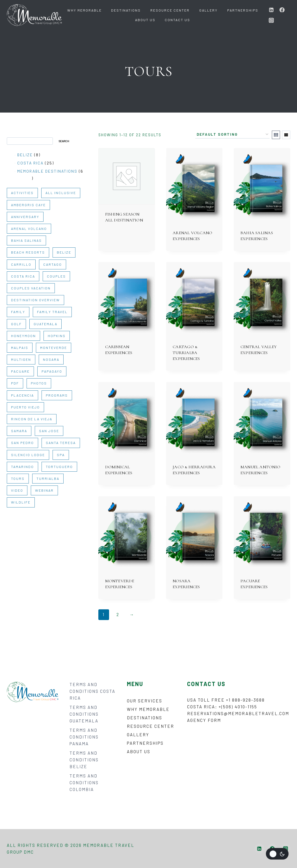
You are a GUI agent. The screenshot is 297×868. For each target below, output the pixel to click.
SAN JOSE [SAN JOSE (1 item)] (49, 431)
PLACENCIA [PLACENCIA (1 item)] (22, 395)
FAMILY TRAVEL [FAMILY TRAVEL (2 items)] (52, 312)
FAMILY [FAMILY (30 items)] (18, 312)
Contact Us (177, 20)
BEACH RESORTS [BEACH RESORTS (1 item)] (28, 252)
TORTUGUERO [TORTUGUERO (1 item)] (59, 467)
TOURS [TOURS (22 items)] (18, 478)
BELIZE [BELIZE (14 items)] (64, 252)
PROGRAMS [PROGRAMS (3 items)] (57, 395)
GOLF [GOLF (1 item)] (16, 324)
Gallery (208, 10)
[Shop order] (232, 135)
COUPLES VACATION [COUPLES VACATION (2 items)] (31, 288)
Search (14, 135)
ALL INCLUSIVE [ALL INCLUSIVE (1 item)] (61, 193)
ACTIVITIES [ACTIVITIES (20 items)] (22, 193)
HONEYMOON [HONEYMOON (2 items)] (23, 336)
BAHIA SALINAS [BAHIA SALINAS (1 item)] (26, 240)
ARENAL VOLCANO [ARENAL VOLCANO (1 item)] (29, 228)
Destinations (126, 10)
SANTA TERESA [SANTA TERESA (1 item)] (61, 443)
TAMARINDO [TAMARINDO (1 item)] (22, 467)
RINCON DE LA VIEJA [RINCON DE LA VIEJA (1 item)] (32, 419)
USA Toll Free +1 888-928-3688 (226, 700)
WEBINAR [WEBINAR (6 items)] (44, 490)
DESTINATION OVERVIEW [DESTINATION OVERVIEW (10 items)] (35, 300)
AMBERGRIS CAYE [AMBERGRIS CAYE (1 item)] (28, 205)
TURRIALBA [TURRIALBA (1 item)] (48, 478)
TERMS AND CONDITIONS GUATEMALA (84, 714)
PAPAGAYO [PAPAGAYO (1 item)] (52, 371)
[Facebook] (282, 10)
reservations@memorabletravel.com (238, 713)
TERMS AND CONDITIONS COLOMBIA (84, 783)
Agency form (204, 720)
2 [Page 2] (118, 614)
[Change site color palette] (277, 854)
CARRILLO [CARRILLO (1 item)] (21, 264)
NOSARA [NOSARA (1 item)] (51, 359)
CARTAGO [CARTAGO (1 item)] (53, 264)
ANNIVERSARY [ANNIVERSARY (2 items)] (25, 217)
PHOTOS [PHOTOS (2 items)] (39, 383)
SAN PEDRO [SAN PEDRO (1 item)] (22, 443)
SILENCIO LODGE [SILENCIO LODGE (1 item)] (28, 455)
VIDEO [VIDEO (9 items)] (17, 490)
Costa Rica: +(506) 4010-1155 (222, 707)
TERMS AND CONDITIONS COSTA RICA (92, 691)
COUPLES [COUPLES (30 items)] (56, 276)
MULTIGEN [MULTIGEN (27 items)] (21, 359)
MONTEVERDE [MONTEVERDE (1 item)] (54, 348)
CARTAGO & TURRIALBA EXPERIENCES (186, 353)
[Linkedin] (271, 10)
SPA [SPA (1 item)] (61, 455)
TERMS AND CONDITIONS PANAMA (84, 737)
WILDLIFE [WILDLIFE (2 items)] (21, 502)
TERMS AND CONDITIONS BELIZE (84, 760)
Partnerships (243, 10)
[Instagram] (271, 20)
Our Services (145, 701)
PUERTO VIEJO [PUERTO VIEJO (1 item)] (25, 407)
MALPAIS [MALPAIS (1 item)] (20, 348)
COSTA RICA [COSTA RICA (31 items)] (23, 276)
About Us (145, 20)
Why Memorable (84, 10)
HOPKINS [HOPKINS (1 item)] (57, 336)
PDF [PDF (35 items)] (15, 383)
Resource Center (170, 10)
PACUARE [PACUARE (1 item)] (20, 371)
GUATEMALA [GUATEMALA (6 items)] (45, 324)
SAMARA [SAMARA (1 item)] (19, 431)
